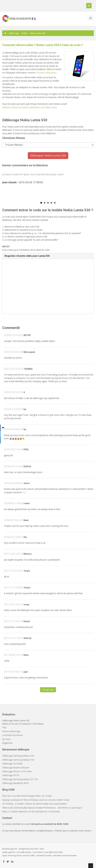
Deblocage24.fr (9, 852)
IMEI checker (26, 852)
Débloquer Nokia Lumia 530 (48, 155)
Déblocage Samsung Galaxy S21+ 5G (20, 779)
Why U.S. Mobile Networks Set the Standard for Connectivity (31, 812)
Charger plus (48, 690)
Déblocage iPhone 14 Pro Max (17, 771)
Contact (7, 818)
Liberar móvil (22, 855)
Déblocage (14, 33)
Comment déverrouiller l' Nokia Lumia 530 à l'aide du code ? (43, 45)
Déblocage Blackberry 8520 (15, 783)
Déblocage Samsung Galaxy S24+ (18, 756)
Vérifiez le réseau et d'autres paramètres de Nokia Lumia (29, 107)
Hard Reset (38, 852)
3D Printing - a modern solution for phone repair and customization (35, 804)
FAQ (4, 727)
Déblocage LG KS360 (12, 764)
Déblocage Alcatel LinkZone (16, 768)
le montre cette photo (46, 73)
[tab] (48, 256)
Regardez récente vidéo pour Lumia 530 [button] (27, 256)
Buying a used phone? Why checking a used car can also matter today (36, 800)
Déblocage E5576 (11, 775)
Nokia (24, 33)
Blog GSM (8, 790)
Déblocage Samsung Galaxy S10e (18, 760)
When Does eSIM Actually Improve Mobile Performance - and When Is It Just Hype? (42, 808)
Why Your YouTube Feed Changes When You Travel (27, 796)
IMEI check (53, 852)
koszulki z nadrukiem (53, 855)
